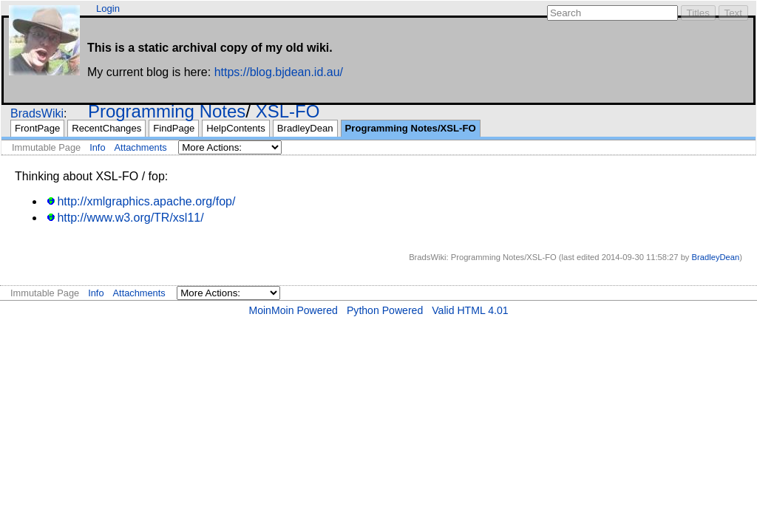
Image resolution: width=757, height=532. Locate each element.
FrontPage (37, 128)
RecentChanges (106, 128)
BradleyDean (305, 128)
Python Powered (385, 310)
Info (97, 147)
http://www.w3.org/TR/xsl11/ (130, 218)
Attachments (141, 147)
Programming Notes (167, 111)
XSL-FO (288, 111)
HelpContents (235, 128)
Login (108, 8)
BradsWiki (37, 113)
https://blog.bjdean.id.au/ (279, 72)
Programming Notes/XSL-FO (411, 128)
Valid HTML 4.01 (470, 310)
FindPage (174, 128)
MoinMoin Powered (293, 310)
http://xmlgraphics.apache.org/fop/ (146, 201)
